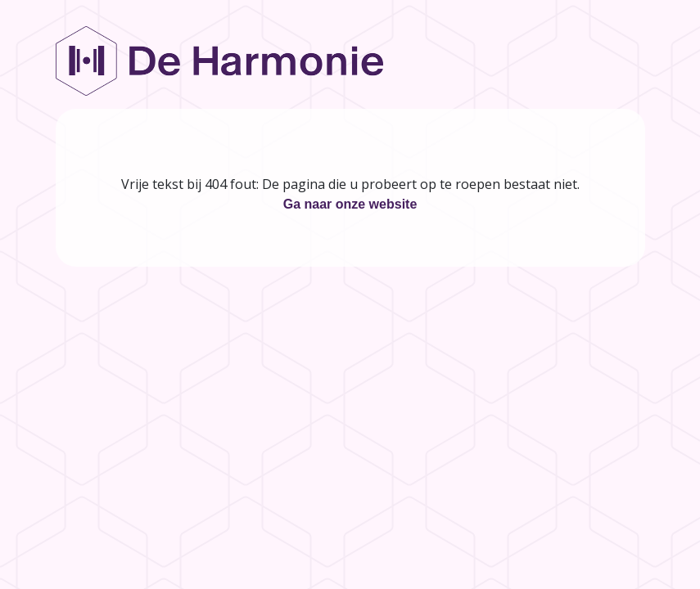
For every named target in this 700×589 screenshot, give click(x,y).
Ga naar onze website (350, 204)
